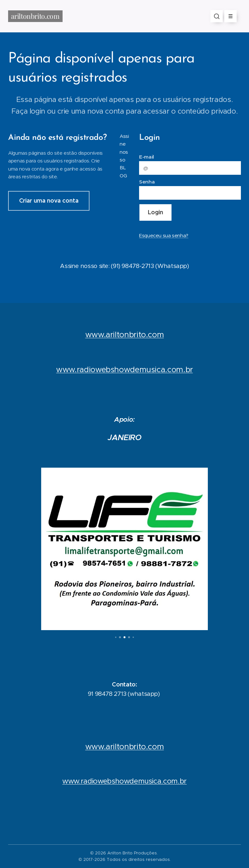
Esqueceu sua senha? (164, 235)
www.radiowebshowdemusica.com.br (124, 781)
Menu (228, 16)
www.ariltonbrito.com (125, 334)
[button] (217, 16)
